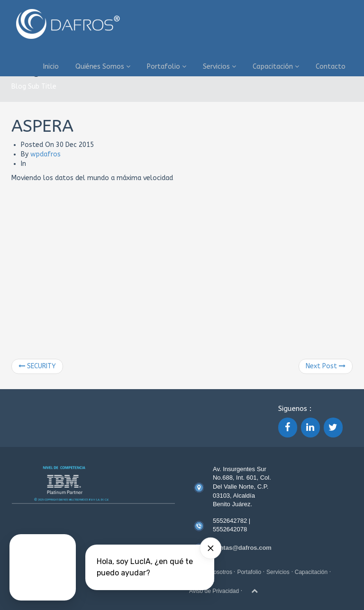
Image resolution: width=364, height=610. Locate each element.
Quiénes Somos (103, 67)
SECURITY (37, 366)
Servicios (219, 67)
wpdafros (45, 154)
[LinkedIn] (310, 428)
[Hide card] (210, 548)
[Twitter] (333, 428)
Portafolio (167, 67)
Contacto (331, 67)
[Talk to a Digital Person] (43, 567)
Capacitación (276, 67)
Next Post (326, 366)
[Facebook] (288, 428)
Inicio (51, 67)
